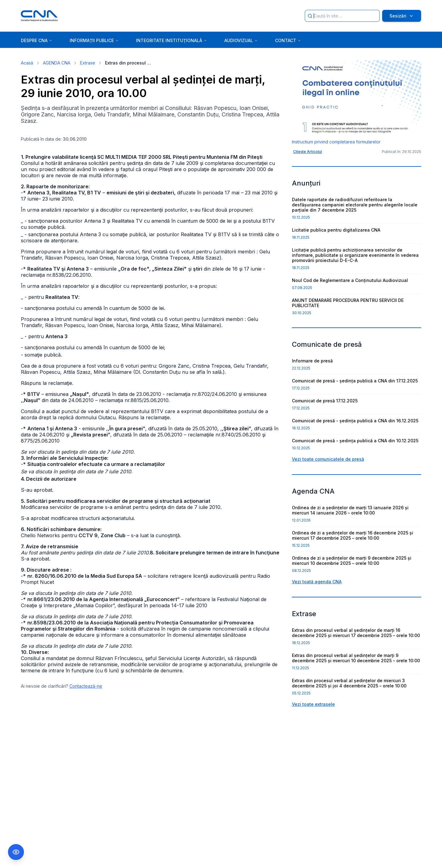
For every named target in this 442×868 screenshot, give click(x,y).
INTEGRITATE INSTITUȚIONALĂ (172, 40)
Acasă (27, 63)
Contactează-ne (86, 686)
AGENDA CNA (57, 63)
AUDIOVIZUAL (241, 40)
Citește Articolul (308, 152)
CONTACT (288, 40)
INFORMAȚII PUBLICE (94, 40)
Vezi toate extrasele (313, 704)
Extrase (88, 63)
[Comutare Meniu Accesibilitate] (16, 852)
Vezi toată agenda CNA (317, 582)
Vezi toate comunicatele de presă (328, 459)
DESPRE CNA (37, 40)
